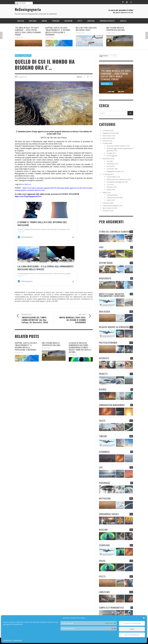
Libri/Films (106, 203)
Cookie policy (8, 640)
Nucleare (28, 55)
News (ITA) (19, 55)
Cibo (108, 161)
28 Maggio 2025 (23, 77)
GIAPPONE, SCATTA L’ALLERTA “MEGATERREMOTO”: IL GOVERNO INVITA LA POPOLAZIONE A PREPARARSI (58, 31)
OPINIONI (106, 131)
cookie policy (17, 640)
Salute (109, 200)
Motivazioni (107, 159)
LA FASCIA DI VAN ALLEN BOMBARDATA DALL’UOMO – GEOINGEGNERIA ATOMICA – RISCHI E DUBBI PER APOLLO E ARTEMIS (80, 347)
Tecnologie (106, 174)
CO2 (108, 184)
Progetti (109, 153)
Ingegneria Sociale (109, 133)
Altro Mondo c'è (108, 208)
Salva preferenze (132, 635)
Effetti (105, 192)
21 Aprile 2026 (19, 37)
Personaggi (111, 156)
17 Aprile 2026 (73, 355)
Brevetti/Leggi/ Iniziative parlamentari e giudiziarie (112, 295)
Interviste (106, 141)
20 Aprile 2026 (50, 37)
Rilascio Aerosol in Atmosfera (117, 179)
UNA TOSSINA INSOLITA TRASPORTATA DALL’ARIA (115, 29)
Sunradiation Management (116, 182)
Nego (132, 629)
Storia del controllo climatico (116, 146)
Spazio (109, 190)
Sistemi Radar (111, 177)
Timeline (105, 143)
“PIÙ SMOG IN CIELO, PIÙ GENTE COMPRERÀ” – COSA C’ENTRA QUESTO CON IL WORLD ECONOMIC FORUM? (28, 31)
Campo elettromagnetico (111, 206)
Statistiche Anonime (132, 623)
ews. (40, 196)
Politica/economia (113, 198)
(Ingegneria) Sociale (113, 171)
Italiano (21, 3)
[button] (144, 618)
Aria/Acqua (110, 164)
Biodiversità (111, 195)
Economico (111, 169)
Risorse (109, 166)
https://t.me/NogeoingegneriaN (27, 196)
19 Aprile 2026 (110, 33)
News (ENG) (107, 138)
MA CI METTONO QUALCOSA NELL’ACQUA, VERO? (86, 29)
